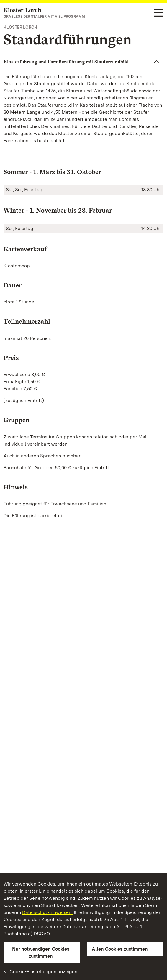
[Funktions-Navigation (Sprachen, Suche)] (159, 13)
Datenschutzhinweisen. (47, 912)
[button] (83, 62)
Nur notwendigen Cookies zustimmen (41, 953)
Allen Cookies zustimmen (120, 949)
